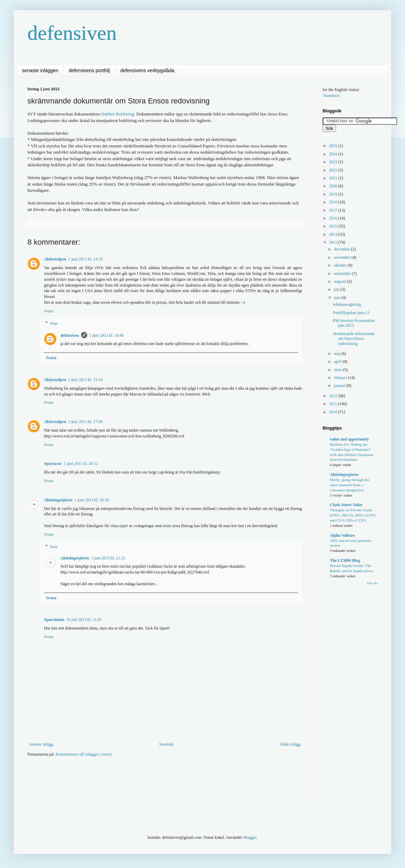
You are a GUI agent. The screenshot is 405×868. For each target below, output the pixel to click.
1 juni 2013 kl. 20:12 (81, 464)
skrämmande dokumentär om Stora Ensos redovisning (354, 339)
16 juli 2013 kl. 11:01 (84, 620)
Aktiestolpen (55, 259)
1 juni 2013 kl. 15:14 (85, 380)
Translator (331, 96)
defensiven (72, 33)
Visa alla (372, 583)
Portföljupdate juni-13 (351, 313)
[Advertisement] (152, 783)
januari (340, 386)
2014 (334, 234)
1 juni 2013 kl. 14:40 (106, 335)
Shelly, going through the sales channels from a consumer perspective (350, 485)
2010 (334, 412)
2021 (334, 178)
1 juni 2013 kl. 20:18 (92, 500)
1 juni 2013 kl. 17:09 (85, 422)
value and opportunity (349, 439)
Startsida (166, 744)
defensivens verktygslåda (147, 70)
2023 (334, 162)
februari (341, 378)
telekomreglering (347, 304)
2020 (334, 186)
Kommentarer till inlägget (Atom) (84, 754)
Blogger (250, 837)
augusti (340, 281)
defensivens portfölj (89, 70)
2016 (334, 218)
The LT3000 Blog (345, 560)
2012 (334, 396)
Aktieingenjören (58, 500)
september (343, 274)
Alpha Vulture (342, 535)
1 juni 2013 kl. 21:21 (108, 558)
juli (337, 289)
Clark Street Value (346, 505)
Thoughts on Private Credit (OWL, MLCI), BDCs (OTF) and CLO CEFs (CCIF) (353, 515)
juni (338, 298)
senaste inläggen (40, 70)
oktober (341, 265)
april (338, 361)
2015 (334, 226)
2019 (334, 194)
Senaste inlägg (41, 744)
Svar (54, 323)
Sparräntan (54, 620)
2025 (334, 146)
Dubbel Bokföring (117, 114)
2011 (334, 404)
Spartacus (53, 464)
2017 (334, 210)
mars (338, 370)
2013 (334, 242)
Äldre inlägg (290, 744)
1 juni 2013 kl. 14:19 (85, 259)
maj (338, 354)
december (343, 249)
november (343, 257)
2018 (334, 202)
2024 (334, 154)
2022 (334, 170)
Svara (49, 311)
